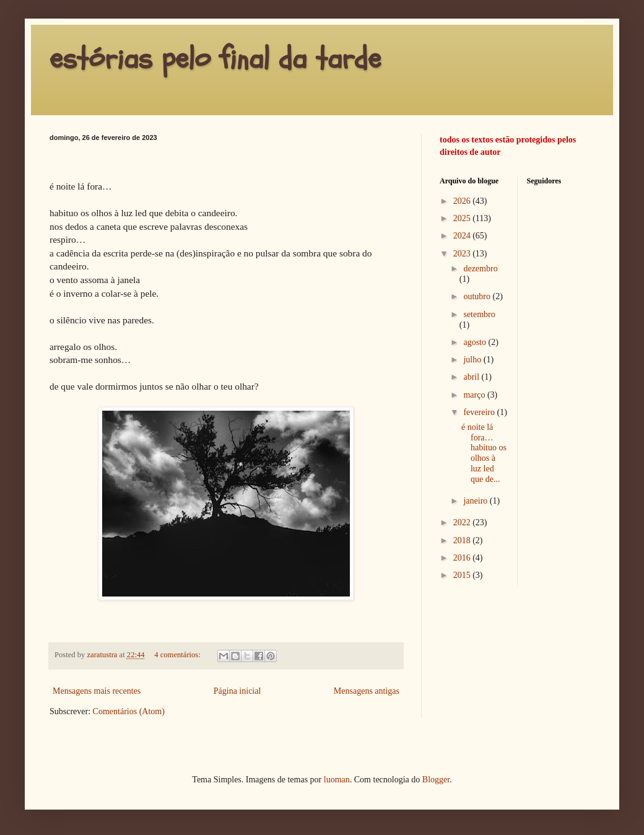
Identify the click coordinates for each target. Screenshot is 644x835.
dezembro (480, 269)
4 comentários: (178, 655)
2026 (463, 201)
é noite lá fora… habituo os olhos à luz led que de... (484, 453)
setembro (479, 314)
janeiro (476, 501)
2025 (463, 218)
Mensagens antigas (367, 691)
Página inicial (237, 691)
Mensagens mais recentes (97, 691)
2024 (463, 236)
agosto (476, 342)
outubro (478, 296)
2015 (463, 575)
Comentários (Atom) (129, 711)
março (475, 395)
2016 (463, 558)
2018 (463, 540)
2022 (463, 522)
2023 (463, 254)
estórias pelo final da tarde (215, 59)
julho (473, 360)
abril (472, 377)
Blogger (436, 780)
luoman (337, 780)
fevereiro (480, 412)
